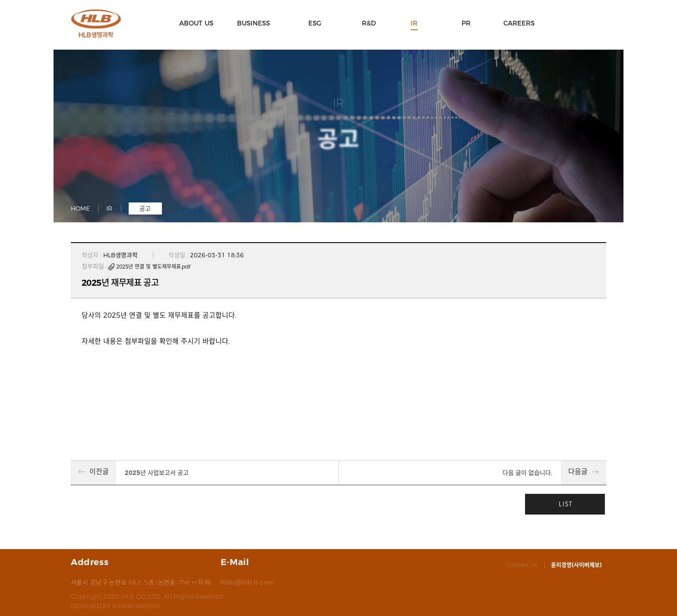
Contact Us (522, 565)
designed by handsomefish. (116, 607)
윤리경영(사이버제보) (576, 565)
